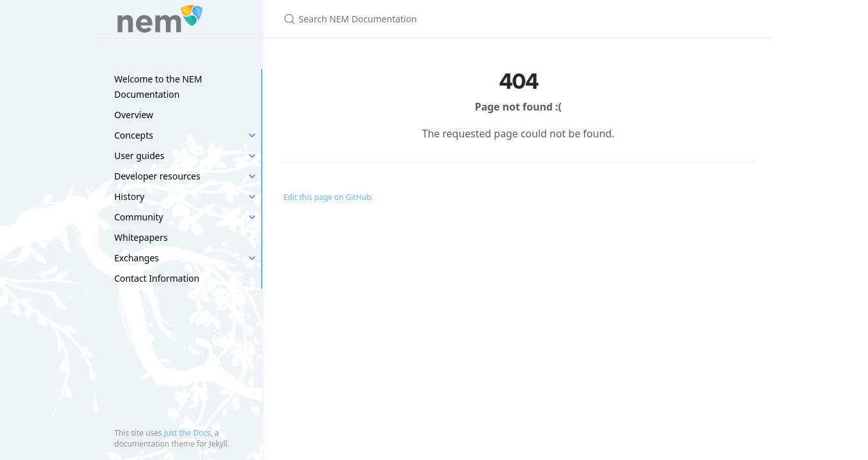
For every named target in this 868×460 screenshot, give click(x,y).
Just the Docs (187, 433)
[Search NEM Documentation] (434, 19)
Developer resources (157, 176)
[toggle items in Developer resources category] (252, 176)
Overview (134, 115)
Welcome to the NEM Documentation (158, 87)
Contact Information (157, 278)
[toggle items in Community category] (252, 217)
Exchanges (137, 258)
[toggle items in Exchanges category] (252, 258)
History (129, 196)
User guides (139, 156)
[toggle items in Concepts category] (252, 135)
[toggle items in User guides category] (252, 156)
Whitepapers (141, 237)
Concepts (134, 135)
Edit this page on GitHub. (328, 197)
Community (139, 217)
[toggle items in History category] (252, 197)
